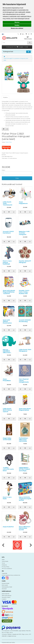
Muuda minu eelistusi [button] (17, 28)
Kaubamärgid (5, 583)
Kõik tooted (5, 585)
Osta (17, 178)
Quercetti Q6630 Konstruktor (7, 321)
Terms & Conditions (7, 568)
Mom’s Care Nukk (7, 498)
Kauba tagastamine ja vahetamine (11, 575)
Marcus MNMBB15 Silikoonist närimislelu (7, 352)
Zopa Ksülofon (8, 527)
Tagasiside (4, 573)
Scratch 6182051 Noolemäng (25, 321)
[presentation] (3, 545)
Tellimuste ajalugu (7, 595)
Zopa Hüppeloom (23, 203)
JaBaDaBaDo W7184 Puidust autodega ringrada (24, 470)
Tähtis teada (5, 561)
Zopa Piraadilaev (7, 380)
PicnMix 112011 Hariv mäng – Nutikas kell (24, 292)
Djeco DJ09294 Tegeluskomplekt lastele (25, 499)
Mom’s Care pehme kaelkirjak (7, 262)
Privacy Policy (6, 567)
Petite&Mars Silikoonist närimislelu (24, 440)
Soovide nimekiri (6, 597)
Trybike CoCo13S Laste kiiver (8, 469)
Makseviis (4, 565)
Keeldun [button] (17, 25)
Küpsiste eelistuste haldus (8, 642)
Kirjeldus (5, 97)
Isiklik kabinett (6, 594)
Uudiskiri (4, 599)
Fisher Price (9, 142)
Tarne (3, 563)
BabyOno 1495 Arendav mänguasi (24, 233)
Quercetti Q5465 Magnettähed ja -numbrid (9, 292)
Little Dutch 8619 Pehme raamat (7, 410)
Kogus (3, 170)
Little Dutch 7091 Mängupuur (25, 350)
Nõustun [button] (17, 22)
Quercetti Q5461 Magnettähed (25, 409)
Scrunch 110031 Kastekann (8, 232)
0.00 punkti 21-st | (17, 47)
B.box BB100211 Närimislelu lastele (25, 528)
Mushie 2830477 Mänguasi (25, 262)
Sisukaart (4, 589)
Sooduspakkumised (7, 587)
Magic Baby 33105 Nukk (7, 439)
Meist (3, 559)
